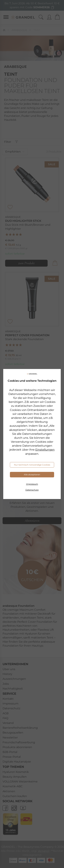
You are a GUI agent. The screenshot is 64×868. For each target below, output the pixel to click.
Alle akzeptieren (32, 475)
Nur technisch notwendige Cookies (32, 465)
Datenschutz (32, 490)
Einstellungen (45, 450)
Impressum (32, 484)
